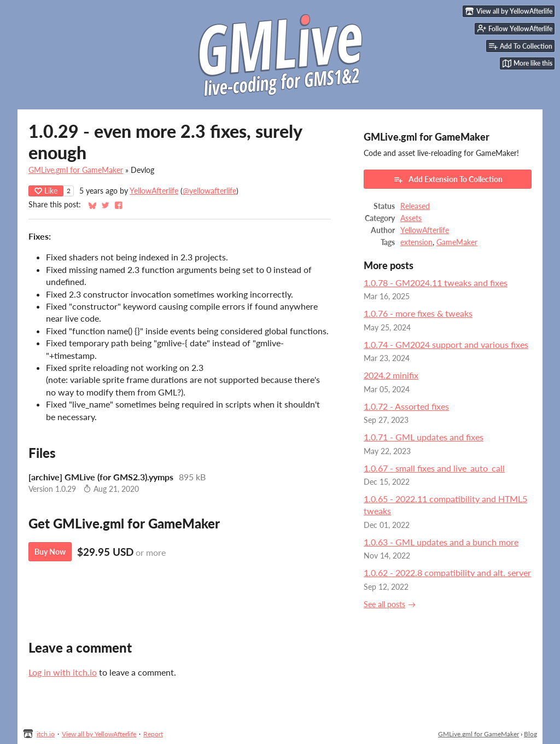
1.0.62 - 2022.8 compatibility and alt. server (447, 572)
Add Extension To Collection (448, 179)
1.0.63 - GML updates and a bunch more (441, 542)
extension (416, 242)
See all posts (384, 605)
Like (46, 191)
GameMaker (457, 242)
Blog (530, 734)
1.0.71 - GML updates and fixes (424, 437)
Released (415, 206)
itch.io (46, 734)
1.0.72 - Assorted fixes (406, 406)
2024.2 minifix (391, 375)
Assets (411, 218)
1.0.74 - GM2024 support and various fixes (446, 344)
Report (153, 734)
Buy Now (50, 552)
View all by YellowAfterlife (99, 734)
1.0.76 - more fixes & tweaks (418, 313)
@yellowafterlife (209, 191)
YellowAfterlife (154, 191)
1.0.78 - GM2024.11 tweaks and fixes (436, 283)
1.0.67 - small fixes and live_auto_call (434, 468)
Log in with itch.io (63, 672)
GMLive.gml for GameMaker (76, 170)
